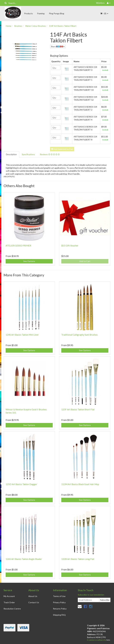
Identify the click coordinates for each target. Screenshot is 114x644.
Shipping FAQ (59, 615)
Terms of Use (59, 596)
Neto (108, 640)
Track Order (9, 602)
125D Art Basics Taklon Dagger (21, 484)
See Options (29, 261)
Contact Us (34, 602)
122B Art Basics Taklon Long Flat (78, 559)
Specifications (28, 154)
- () (104, 13)
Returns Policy (60, 609)
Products (28, 13)
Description (11, 154)
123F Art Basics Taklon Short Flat (78, 409)
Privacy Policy (59, 602)
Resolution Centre (12, 609)
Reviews (50, 154)
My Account (9, 596)
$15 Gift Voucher (70, 246)
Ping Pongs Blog (57, 13)
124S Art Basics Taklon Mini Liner (22, 335)
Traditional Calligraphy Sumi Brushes (79, 335)
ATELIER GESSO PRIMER (18, 246)
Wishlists (100, 3)
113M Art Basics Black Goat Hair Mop (80, 484)
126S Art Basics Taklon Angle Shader (24, 559)
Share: (58, 47)
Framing (41, 13)
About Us (33, 596)
